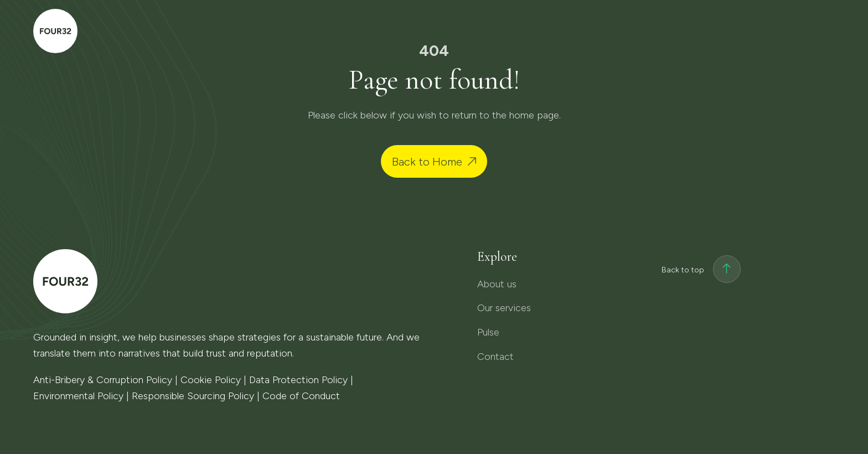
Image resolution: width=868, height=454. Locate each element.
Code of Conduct (301, 396)
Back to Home (427, 162)
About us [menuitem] (522, 31)
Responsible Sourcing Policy (193, 396)
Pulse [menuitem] (686, 31)
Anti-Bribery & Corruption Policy (103, 380)
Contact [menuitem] (766, 29)
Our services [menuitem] (609, 31)
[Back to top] (727, 270)
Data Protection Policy (298, 380)
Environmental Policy (78, 396)
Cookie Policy (211, 380)
